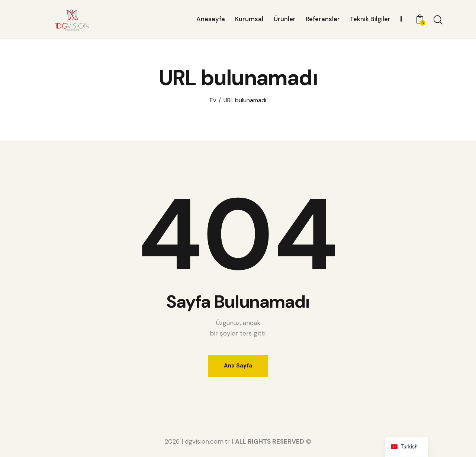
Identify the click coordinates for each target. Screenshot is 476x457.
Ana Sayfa (238, 366)
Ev (213, 100)
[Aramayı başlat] (438, 20)
